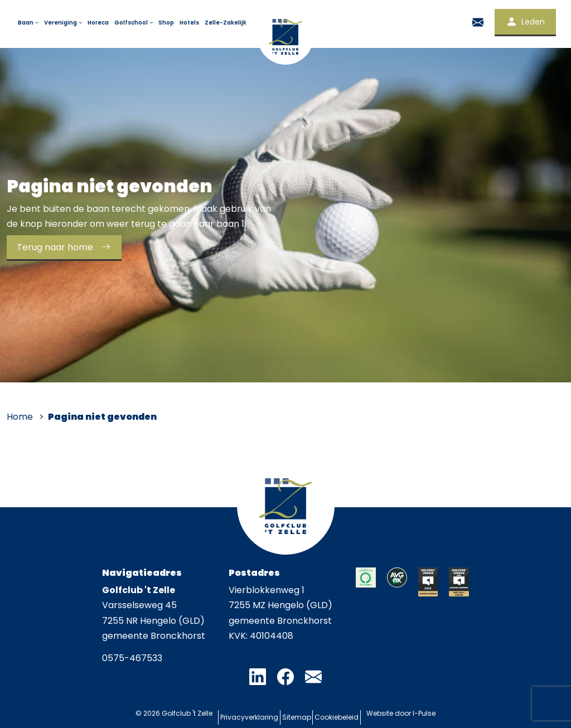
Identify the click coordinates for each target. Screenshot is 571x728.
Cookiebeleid (345, 714)
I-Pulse (436, 713)
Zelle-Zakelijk (226, 23)
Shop (166, 23)
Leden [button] (525, 22)
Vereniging (64, 23)
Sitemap (297, 714)
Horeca (98, 23)
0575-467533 (132, 658)
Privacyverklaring (241, 714)
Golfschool (134, 23)
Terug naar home (67, 247)
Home (20, 417)
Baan (29, 23)
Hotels (189, 23)
